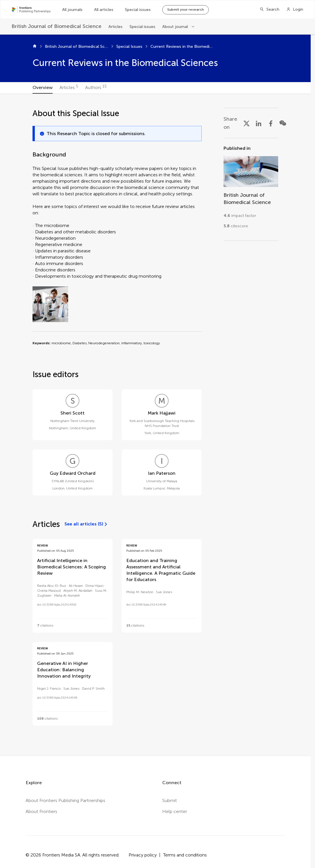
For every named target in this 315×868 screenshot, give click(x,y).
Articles (115, 27)
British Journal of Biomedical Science (77, 47)
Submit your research (186, 10)
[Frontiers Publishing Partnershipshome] (31, 10)
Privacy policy (143, 855)
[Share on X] (247, 123)
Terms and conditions (185, 855)
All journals (72, 10)
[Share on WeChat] (283, 123)
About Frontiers (41, 811)
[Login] (295, 10)
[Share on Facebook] (271, 123)
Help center (175, 811)
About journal (175, 27)
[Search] (269, 10)
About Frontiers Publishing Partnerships (65, 800)
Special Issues (129, 47)
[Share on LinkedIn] (259, 123)
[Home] (35, 47)
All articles (104, 10)
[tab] (43, 88)
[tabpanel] (155, 425)
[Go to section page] (251, 189)
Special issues (138, 10)
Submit (170, 800)
